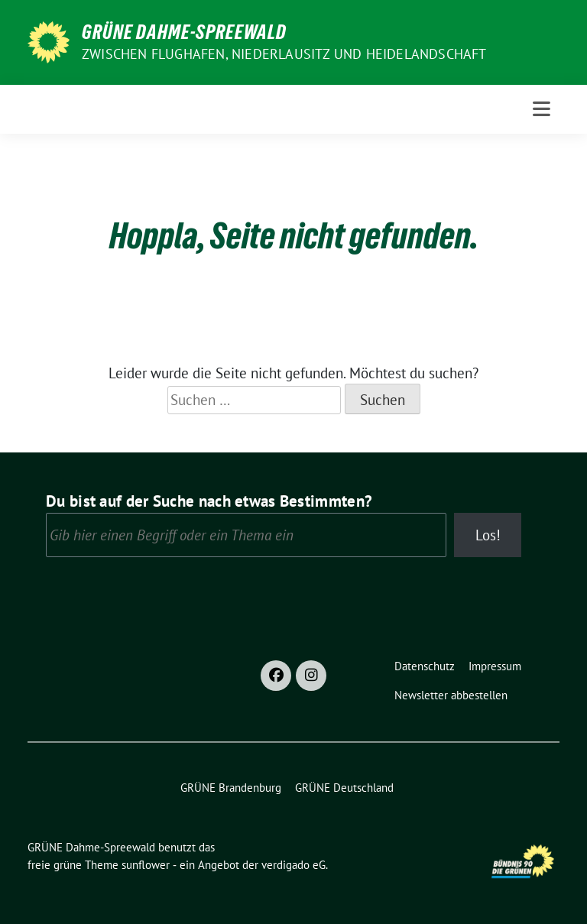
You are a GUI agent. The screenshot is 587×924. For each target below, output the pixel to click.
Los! (488, 535)
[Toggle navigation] (542, 109)
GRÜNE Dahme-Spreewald (184, 32)
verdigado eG (293, 865)
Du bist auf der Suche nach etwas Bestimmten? (209, 501)
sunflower (146, 865)
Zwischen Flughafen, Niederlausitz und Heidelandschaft (284, 54)
